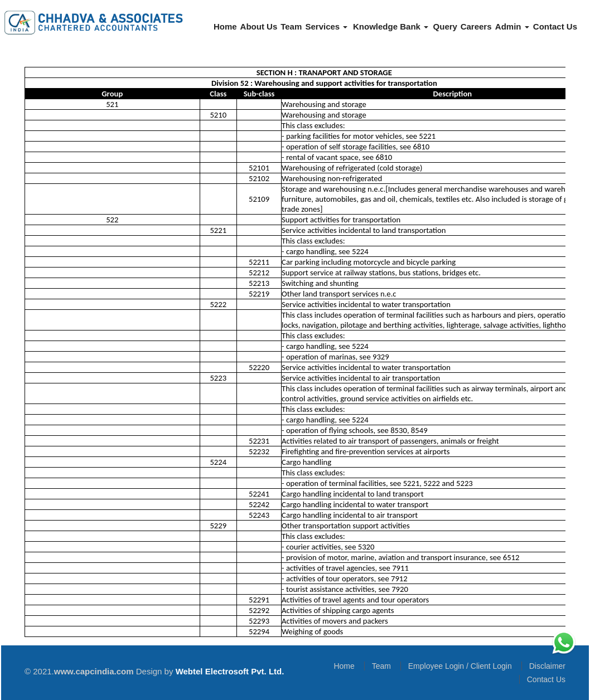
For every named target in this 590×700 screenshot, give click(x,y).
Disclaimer (547, 666)
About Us (259, 26)
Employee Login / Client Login (460, 666)
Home (225, 26)
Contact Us (555, 26)
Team (291, 26)
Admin (512, 26)
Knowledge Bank (391, 26)
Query (445, 26)
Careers (476, 26)
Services (326, 26)
